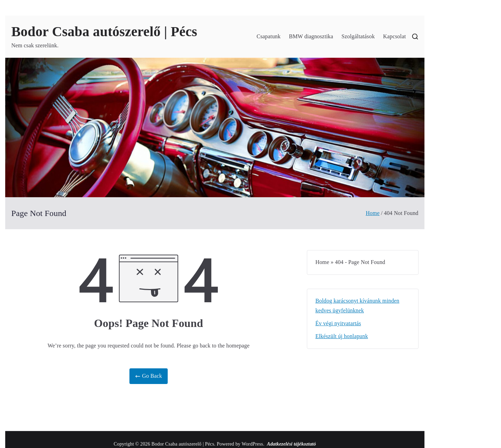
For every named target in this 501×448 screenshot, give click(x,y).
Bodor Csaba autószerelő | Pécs (104, 31)
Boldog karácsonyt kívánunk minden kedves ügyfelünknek (357, 306)
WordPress (252, 444)
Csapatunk (268, 36)
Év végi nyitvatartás (338, 323)
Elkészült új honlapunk (342, 336)
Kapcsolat (394, 36)
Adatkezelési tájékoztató (291, 444)
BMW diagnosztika (311, 36)
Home (323, 262)
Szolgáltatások (358, 36)
